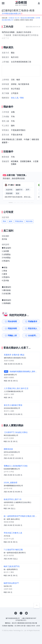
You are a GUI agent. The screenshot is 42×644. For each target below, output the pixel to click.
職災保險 (29, 221)
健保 (11, 221)
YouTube (26, 613)
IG (16, 613)
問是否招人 (33, 329)
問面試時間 (12, 329)
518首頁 (11, 18)
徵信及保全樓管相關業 (28, 18)
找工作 (17, 18)
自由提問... (33, 336)
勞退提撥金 (19, 221)
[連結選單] (3, 3)
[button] (11, 203)
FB (21, 613)
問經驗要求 (33, 321)
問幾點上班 (12, 336)
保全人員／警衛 (17, 98)
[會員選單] (39, 3)
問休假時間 (12, 321)
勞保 (4, 221)
